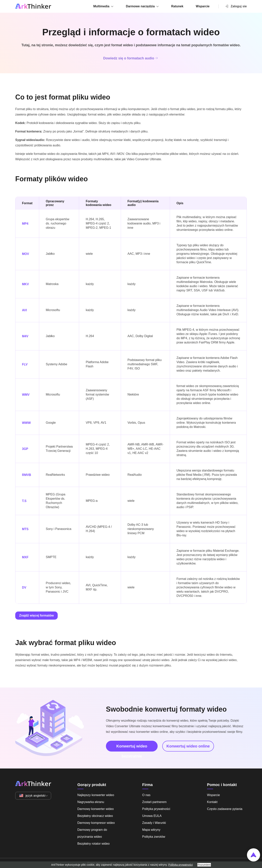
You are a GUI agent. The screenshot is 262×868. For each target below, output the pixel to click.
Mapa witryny (151, 830)
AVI (24, 310)
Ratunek (177, 6)
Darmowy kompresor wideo (96, 823)
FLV (25, 364)
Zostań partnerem (154, 802)
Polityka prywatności (156, 809)
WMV (26, 395)
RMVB (27, 475)
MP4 (25, 224)
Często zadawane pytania (225, 809)
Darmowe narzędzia (140, 6)
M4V (25, 336)
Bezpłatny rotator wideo (93, 844)
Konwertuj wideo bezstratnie (132, 748)
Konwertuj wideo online (188, 746)
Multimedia (101, 6)
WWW (26, 423)
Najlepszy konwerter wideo (96, 795)
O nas (146, 795)
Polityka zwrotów (154, 837)
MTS (25, 529)
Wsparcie (203, 6)
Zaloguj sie (236, 6)
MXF (25, 557)
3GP (25, 449)
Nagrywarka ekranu (91, 802)
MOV (25, 254)
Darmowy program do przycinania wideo (92, 833)
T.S (24, 501)
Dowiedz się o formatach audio (131, 58)
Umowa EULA (152, 816)
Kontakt (212, 802)
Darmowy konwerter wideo (96, 809)
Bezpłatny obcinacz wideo (95, 816)
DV (24, 588)
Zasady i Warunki (154, 823)
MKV (25, 284)
